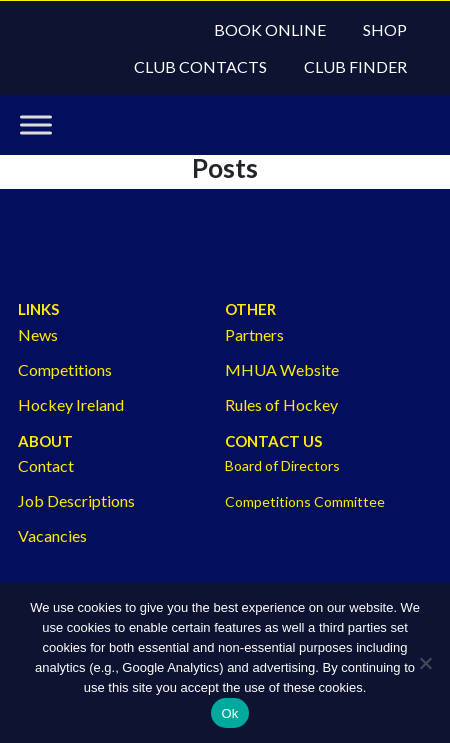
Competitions (65, 369)
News (38, 334)
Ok (229, 713)
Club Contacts (200, 66)
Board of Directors (282, 465)
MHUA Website (282, 369)
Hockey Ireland (71, 404)
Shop (385, 29)
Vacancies (52, 535)
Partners (254, 334)
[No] (425, 663)
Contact (46, 465)
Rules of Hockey (281, 404)
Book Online (270, 29)
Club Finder (355, 66)
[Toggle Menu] (36, 125)
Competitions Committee (305, 501)
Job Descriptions (76, 500)
